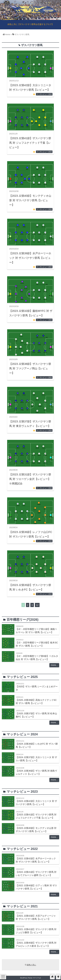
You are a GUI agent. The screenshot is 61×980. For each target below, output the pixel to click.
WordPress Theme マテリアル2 (30, 978)
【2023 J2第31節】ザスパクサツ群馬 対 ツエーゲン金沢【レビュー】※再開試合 (30, 479)
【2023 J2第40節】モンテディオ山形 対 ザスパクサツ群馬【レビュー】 (30, 200)
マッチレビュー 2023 (44, 94)
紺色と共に (31, 965)
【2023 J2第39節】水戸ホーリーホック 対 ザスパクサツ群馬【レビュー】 (30, 258)
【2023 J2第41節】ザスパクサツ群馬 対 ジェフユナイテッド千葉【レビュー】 (30, 143)
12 (37, 605)
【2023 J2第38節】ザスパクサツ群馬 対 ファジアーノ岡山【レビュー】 (30, 368)
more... (54, 665)
